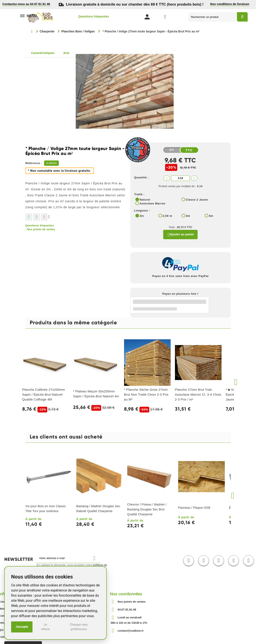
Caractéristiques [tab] (43, 53)
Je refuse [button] (45, 627)
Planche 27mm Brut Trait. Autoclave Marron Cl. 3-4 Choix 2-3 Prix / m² (198, 396)
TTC (189, 150)
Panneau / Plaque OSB (194, 509)
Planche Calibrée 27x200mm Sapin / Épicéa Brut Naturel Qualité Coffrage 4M (44, 396)
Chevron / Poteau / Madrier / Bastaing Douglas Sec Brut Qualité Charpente (147, 510)
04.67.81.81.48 (127, 610)
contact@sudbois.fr (131, 632)
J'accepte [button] (22, 627)
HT (172, 150)
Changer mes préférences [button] (79, 627)
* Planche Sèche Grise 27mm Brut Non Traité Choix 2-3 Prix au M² (146, 396)
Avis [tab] (66, 53)
